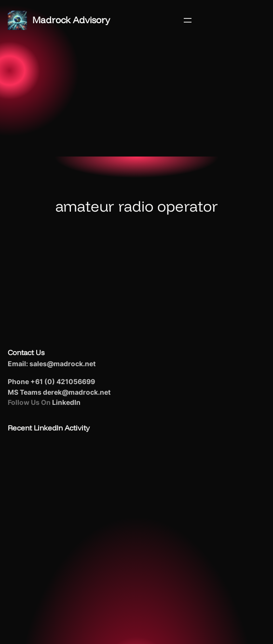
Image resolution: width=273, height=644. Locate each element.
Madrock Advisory (71, 20)
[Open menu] (188, 20)
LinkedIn (66, 402)
